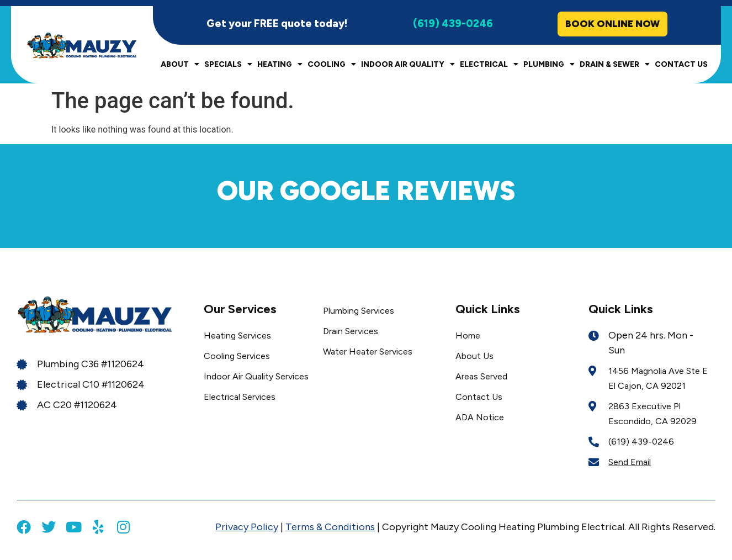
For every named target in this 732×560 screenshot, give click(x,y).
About (180, 65)
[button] (33, 215)
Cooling (332, 65)
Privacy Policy (247, 527)
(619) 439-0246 (453, 24)
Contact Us (681, 65)
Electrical (489, 65)
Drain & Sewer (615, 65)
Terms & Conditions (330, 527)
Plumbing (549, 65)
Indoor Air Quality (408, 65)
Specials (228, 65)
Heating (280, 65)
